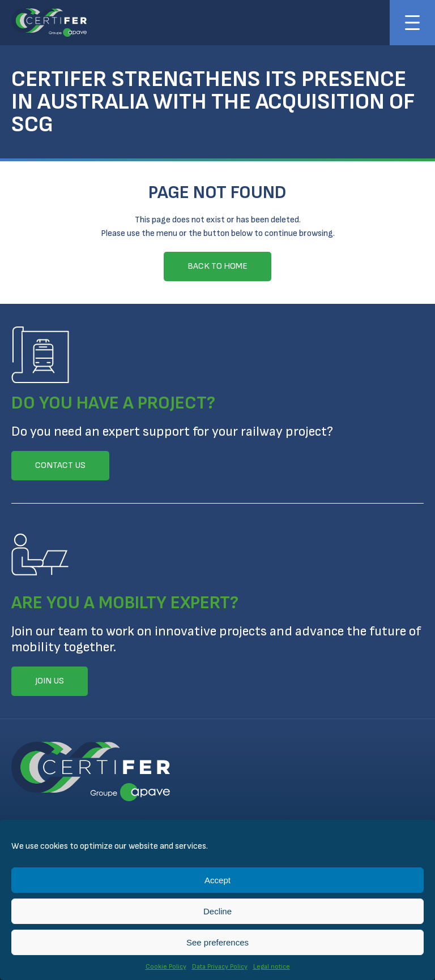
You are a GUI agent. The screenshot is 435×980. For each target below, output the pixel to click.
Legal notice (272, 967)
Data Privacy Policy (220, 967)
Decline (217, 911)
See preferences (217, 942)
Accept (217, 880)
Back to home (217, 266)
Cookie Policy (166, 967)
